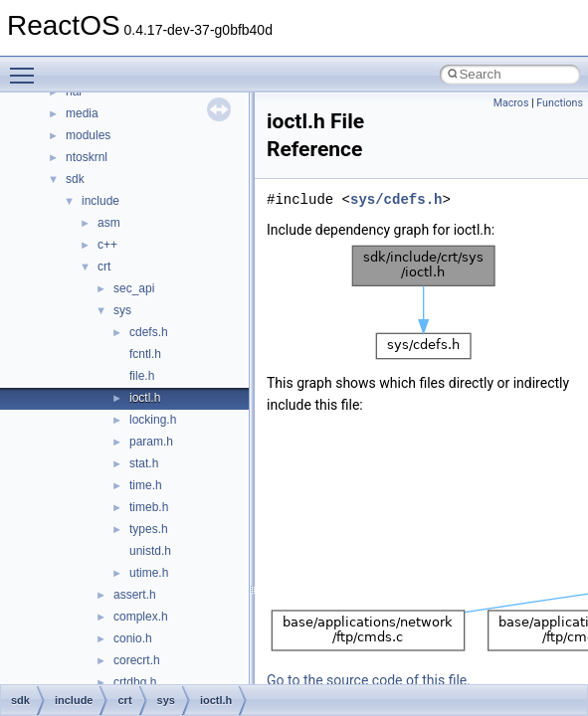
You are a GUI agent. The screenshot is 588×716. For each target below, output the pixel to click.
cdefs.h (149, 332)
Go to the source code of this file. (369, 680)
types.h (149, 529)
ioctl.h (145, 398)
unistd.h (150, 551)
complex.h (141, 617)
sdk (75, 179)
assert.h (135, 595)
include (100, 201)
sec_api (134, 288)
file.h (142, 376)
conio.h (133, 638)
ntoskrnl (87, 157)
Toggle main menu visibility (27, 67)
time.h (146, 485)
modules (88, 135)
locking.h (153, 420)
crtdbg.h (135, 682)
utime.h (149, 573)
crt (104, 267)
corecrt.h (137, 660)
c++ (107, 245)
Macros (511, 103)
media (82, 113)
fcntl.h (145, 354)
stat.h (144, 463)
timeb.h (149, 507)
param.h (151, 442)
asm (109, 223)
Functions (560, 103)
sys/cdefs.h (396, 199)
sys (122, 310)
